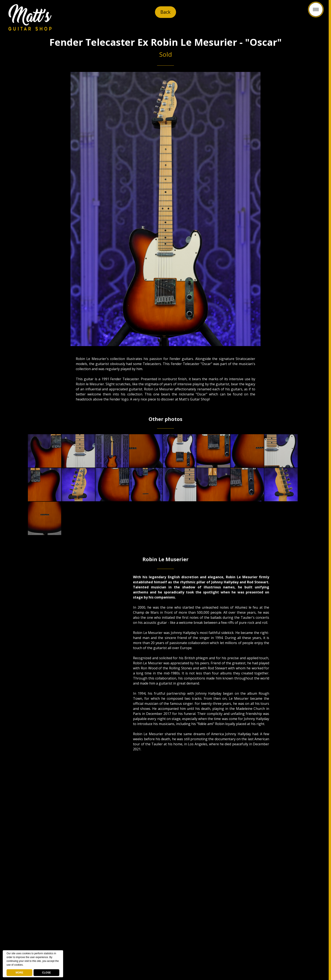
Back (166, 12)
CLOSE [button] (46, 973)
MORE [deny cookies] (19, 973)
